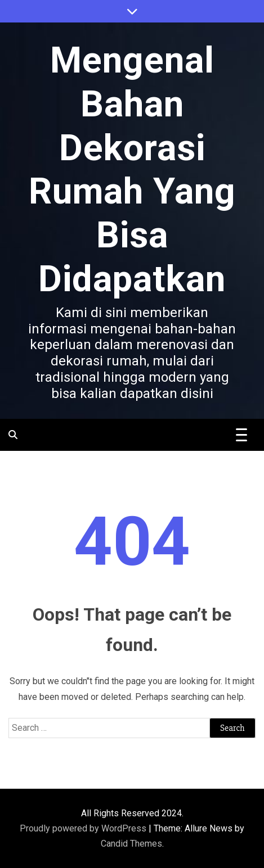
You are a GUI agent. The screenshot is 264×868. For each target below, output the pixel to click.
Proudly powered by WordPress (84, 828)
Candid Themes (131, 844)
